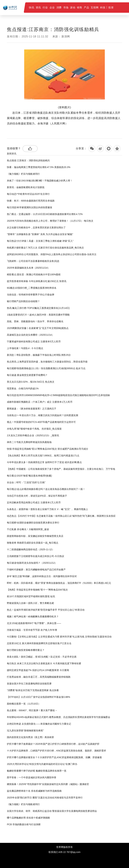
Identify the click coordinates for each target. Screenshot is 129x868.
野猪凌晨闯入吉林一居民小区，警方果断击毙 (30, 603)
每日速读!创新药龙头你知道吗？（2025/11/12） (32, 563)
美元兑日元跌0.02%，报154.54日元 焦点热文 (31, 382)
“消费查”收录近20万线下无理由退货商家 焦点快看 (33, 690)
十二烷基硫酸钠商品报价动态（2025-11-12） (31, 549)
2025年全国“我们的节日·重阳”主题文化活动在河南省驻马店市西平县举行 (45, 798)
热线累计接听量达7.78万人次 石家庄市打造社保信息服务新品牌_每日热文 (45, 248)
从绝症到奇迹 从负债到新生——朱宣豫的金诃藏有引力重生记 (39, 724)
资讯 (38, 7)
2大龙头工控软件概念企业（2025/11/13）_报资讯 (33, 435)
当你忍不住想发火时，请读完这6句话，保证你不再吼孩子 (37, 496)
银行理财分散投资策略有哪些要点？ (26, 650)
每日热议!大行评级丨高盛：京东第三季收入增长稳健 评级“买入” (40, 241)
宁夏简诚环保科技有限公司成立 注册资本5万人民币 (34, 342)
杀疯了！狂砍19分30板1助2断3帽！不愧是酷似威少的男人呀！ (40, 181)
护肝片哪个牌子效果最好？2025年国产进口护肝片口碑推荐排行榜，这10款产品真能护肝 (53, 744)
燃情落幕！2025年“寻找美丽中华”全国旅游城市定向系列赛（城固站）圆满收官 (48, 784)
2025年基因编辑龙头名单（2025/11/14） (28, 268)
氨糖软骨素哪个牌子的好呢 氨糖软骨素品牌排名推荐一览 (37, 771)
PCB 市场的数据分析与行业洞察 (24, 824)
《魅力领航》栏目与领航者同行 (23, 174)
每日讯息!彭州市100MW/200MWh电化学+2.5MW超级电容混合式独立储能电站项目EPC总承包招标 (58, 395)
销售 (80, 7)
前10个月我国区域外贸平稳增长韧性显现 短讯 (31, 596)
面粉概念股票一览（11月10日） (24, 704)
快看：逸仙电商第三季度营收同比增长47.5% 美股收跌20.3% (39, 167)
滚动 (73, 7)
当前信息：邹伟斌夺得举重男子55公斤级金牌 (31, 295)
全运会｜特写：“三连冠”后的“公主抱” (26, 482)
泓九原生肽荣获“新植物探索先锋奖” (25, 731)
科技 (103, 7)
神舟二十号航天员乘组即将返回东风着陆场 (29, 442)
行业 (45, 7)
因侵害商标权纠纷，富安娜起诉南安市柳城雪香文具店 (35, 536)
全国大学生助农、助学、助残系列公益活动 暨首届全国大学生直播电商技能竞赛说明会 (52, 811)
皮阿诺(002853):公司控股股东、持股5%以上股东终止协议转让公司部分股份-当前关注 (52, 254)
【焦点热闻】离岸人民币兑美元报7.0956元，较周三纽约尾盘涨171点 (43, 456)
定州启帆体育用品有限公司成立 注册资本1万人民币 (34, 502)
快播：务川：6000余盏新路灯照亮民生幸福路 (31, 201)
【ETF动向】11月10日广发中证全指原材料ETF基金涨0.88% (38, 697)
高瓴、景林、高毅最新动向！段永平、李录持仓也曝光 (35, 321)
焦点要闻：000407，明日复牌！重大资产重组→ (32, 710)
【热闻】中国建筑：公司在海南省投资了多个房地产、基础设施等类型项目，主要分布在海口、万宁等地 (61, 469)
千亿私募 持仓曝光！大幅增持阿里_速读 (28, 529)
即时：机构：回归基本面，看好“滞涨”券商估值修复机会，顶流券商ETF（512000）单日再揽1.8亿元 (59, 583)
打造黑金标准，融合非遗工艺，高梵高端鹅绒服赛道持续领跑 (39, 677)
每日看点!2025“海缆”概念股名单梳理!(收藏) (29, 476)
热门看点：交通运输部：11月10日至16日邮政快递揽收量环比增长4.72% (45, 214)
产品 (86, 7)
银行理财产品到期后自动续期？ (23, 301)
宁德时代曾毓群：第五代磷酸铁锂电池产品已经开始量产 (36, 570)
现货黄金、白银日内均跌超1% (23, 388)
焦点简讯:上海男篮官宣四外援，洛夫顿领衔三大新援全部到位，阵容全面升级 (47, 362)
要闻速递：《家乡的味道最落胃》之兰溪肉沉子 (32, 409)
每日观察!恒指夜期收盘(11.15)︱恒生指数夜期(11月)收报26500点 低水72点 (46, 368)
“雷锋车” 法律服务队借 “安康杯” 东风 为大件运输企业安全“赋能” (40, 234)
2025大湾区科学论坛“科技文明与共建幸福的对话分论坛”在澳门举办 (42, 764)
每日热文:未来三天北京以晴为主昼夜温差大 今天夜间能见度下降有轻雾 (44, 663)
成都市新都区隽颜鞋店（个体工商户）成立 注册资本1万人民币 (40, 402)
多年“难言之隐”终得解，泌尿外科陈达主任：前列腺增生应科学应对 (42, 576)
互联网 (95, 7)
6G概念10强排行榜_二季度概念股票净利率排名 (32, 288)
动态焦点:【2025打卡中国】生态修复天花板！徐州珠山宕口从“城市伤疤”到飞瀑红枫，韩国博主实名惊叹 (61, 516)
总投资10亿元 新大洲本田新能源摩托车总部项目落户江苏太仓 (39, 643)
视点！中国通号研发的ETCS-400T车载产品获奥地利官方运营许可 (41, 422)
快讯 (31, 7)
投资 (111, 7)
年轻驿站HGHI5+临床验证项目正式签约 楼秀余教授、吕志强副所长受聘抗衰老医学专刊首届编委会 (59, 717)
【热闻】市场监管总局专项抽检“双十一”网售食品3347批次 (37, 590)
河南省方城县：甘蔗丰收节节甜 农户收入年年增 (32, 630)
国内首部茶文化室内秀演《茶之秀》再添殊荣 (30, 737)
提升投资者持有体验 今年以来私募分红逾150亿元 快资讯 (37, 281)
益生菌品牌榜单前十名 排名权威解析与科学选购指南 (34, 791)
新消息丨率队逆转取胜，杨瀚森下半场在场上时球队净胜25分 (39, 355)
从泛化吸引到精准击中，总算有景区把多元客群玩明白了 (36, 228)
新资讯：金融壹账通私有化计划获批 (26, 187)
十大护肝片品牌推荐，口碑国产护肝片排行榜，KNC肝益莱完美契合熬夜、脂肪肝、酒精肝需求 (56, 751)
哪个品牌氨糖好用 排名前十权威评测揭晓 (28, 818)
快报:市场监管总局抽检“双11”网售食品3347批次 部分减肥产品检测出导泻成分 (48, 449)
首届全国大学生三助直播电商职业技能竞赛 (29, 684)
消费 (59, 7)
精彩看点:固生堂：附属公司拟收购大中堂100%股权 (34, 274)
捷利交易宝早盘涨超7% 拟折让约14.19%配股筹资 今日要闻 (38, 670)
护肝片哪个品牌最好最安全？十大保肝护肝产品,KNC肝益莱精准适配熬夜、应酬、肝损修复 (54, 757)
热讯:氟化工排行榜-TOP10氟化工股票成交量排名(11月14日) (38, 308)
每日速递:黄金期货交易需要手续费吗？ (27, 375)
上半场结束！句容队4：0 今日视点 (25, 348)
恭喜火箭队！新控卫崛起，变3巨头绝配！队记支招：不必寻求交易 (42, 657)
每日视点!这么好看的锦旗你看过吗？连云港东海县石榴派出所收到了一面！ (46, 489)
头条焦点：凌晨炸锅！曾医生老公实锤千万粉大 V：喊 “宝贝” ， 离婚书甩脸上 (47, 509)
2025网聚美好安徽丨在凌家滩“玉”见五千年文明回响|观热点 (38, 328)
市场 (66, 7)
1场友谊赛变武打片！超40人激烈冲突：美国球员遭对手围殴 (38, 315)
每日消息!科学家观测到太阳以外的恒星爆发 (30, 207)
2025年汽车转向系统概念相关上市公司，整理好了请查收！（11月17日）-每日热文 (50, 221)
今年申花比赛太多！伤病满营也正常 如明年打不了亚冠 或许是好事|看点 (44, 462)
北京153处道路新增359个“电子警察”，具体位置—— (34, 623)
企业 (52, 7)
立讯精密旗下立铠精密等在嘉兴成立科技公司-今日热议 (36, 556)
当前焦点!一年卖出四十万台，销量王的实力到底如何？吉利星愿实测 (42, 415)
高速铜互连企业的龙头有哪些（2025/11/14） (30, 335)
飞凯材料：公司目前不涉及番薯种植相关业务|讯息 (33, 261)
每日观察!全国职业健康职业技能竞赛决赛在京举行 (33, 523)
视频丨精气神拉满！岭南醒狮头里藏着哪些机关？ (33, 617)
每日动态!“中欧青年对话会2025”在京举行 (28, 194)
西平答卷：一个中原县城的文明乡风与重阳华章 (32, 777)
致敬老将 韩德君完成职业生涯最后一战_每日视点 (33, 543)
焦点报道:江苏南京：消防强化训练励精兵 (28, 160)
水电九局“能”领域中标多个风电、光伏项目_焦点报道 (34, 429)
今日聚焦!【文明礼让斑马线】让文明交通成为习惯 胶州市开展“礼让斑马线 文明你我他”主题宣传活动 (59, 637)
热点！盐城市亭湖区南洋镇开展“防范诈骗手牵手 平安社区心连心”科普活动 (46, 610)
